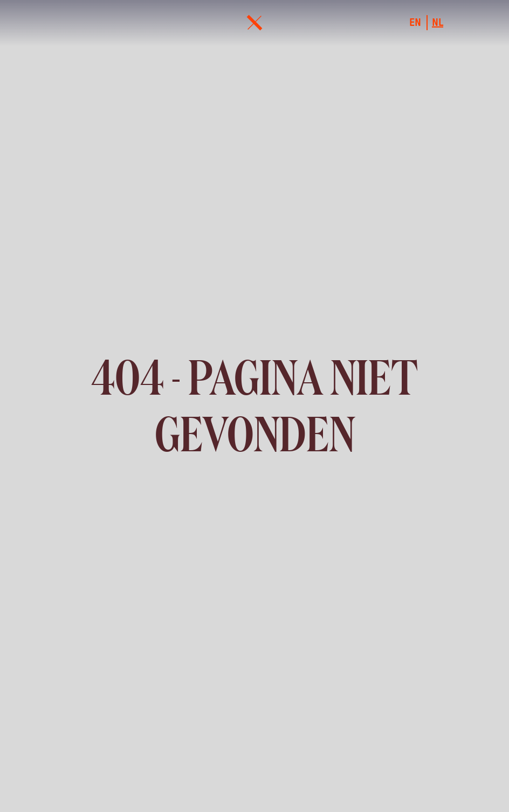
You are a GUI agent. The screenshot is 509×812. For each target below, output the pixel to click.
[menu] (254, 23)
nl (438, 23)
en (415, 23)
